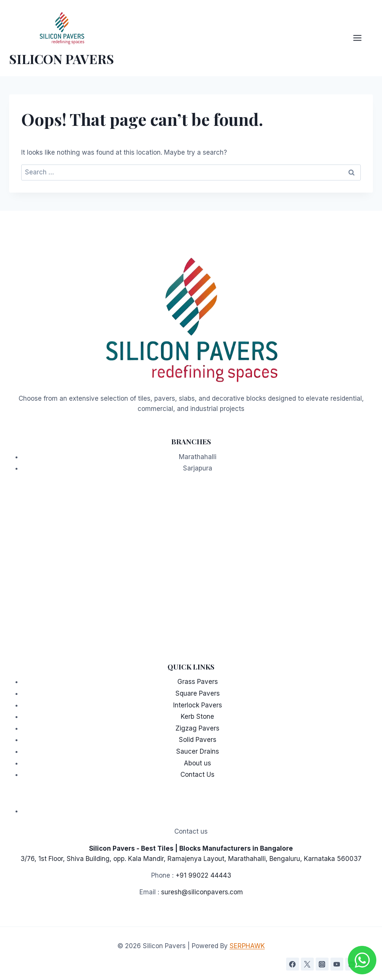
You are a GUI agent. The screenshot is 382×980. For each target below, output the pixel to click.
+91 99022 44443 (203, 875)
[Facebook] (293, 964)
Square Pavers (198, 693)
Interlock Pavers (198, 705)
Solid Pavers (198, 740)
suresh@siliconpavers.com (202, 892)
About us (197, 763)
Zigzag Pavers (197, 728)
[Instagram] (322, 964)
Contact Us (197, 775)
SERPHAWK (247, 946)
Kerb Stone (197, 717)
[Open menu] (361, 38)
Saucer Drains (198, 751)
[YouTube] (337, 964)
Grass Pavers (198, 682)
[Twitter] (307, 964)
